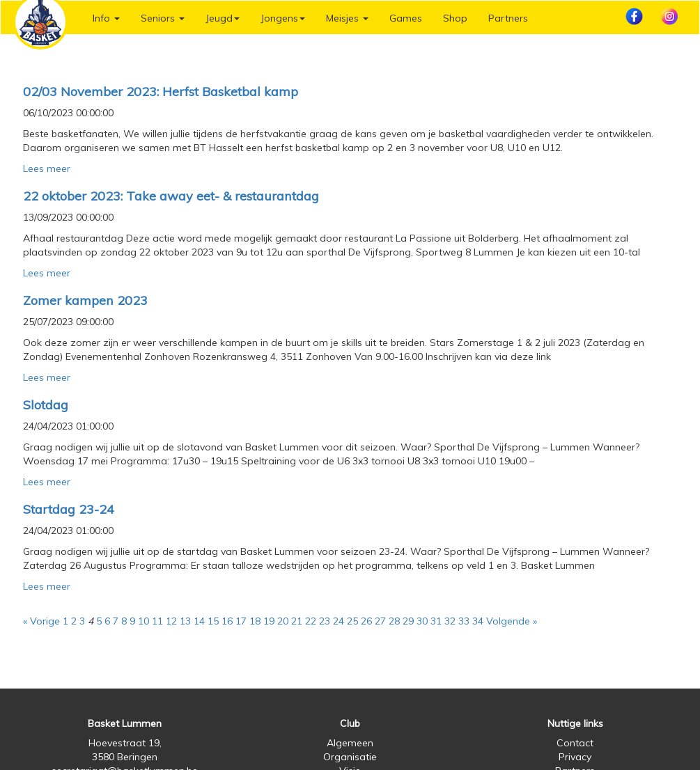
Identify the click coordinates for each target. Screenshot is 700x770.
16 (227, 621)
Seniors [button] (163, 18)
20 (283, 621)
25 (352, 621)
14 (199, 621)
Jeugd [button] (223, 18)
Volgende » (512, 621)
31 (436, 621)
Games (406, 18)
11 (157, 621)
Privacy (575, 757)
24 (339, 621)
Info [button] (106, 18)
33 (464, 621)
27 (380, 621)
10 (143, 621)
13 (185, 621)
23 (325, 621)
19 (269, 621)
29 (408, 621)
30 (422, 621)
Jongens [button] (283, 18)
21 (297, 621)
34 (478, 621)
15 (213, 621)
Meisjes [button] (347, 18)
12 (171, 621)
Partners (508, 18)
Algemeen (350, 743)
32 (450, 621)
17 (241, 621)
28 (394, 621)
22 (311, 621)
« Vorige (41, 621)
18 (255, 621)
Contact (575, 743)
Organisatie (350, 757)
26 (366, 621)
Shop (455, 18)
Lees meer (47, 168)
